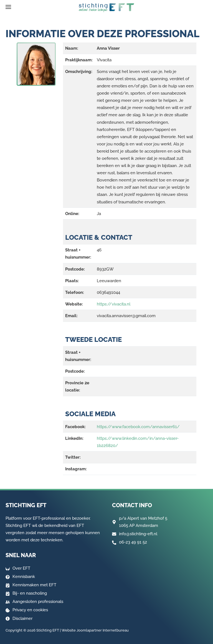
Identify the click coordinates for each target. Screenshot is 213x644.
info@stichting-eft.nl (138, 534)
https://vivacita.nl (114, 304)
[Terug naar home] (106, 8)
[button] (8, 7)
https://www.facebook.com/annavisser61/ (138, 427)
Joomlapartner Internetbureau (103, 630)
